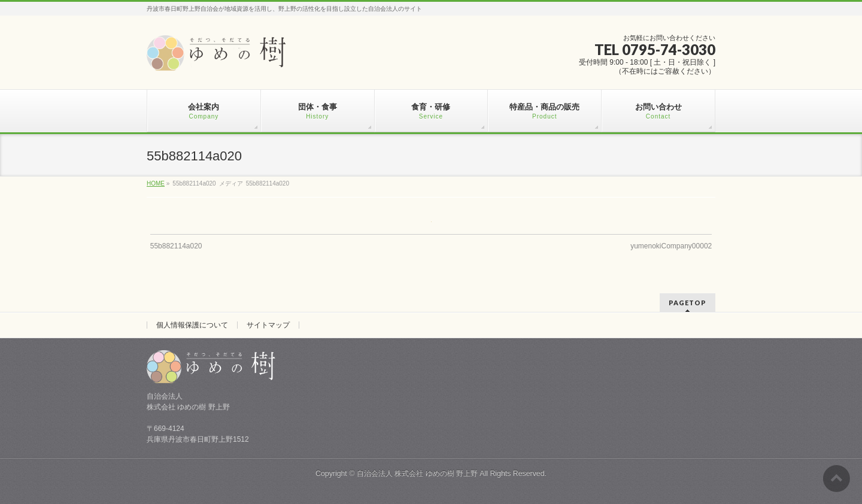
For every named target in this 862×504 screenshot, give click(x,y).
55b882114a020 (176, 246)
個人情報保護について (192, 325)
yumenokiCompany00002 (671, 246)
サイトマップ (268, 325)
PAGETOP (688, 303)
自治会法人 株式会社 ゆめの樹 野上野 (417, 473)
